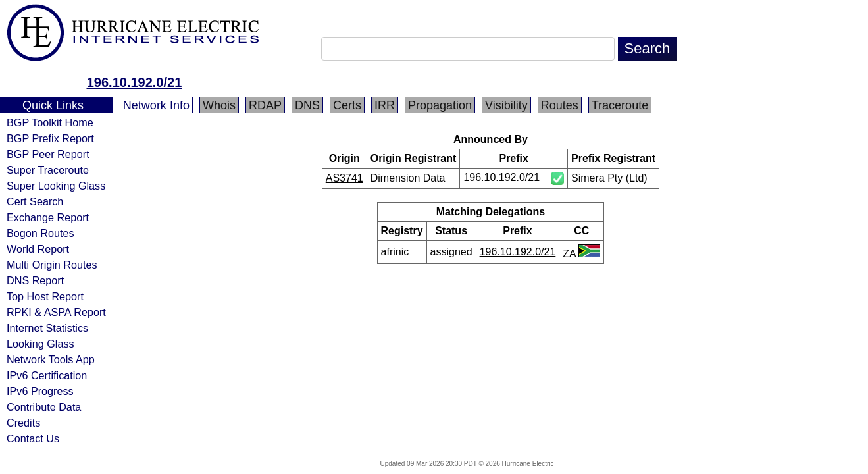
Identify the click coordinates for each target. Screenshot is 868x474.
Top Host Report (45, 296)
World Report (38, 249)
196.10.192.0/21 (135, 82)
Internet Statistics (47, 328)
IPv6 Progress (40, 391)
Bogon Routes (40, 233)
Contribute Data (44, 407)
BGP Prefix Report (50, 138)
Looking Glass (40, 344)
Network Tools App (51, 359)
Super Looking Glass (56, 186)
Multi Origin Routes (52, 265)
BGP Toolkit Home (50, 122)
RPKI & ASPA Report (56, 312)
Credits (23, 423)
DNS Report (35, 280)
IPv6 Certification (47, 375)
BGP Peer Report (48, 154)
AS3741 (345, 178)
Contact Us (33, 438)
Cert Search (35, 201)
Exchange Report (48, 217)
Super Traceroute (48, 170)
